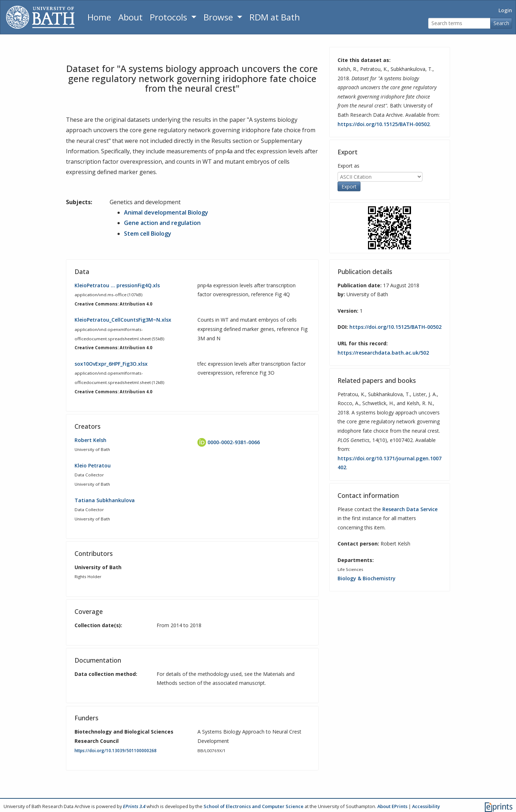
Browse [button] (219, 17)
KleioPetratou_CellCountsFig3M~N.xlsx (123, 320)
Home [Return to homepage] (99, 17)
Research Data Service (410, 509)
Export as (348, 166)
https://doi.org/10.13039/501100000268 (116, 751)
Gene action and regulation (162, 223)
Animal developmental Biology (166, 212)
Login (505, 10)
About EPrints (392, 806)
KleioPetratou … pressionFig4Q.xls (117, 285)
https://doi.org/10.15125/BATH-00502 (384, 124)
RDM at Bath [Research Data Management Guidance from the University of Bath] (275, 17)
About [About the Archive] (130, 17)
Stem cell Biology (148, 234)
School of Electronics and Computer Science (254, 806)
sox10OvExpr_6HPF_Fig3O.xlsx (111, 364)
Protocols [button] (169, 17)
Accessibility (426, 806)
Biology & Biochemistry (367, 578)
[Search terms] (459, 23)
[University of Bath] (40, 17)
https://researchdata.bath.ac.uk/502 (383, 353)
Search (501, 23)
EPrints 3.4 (134, 806)
